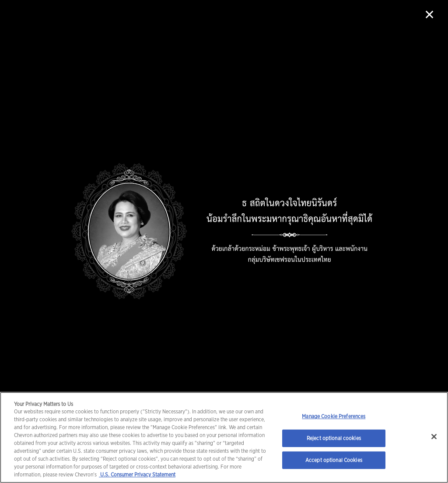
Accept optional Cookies (334, 460)
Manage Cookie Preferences (334, 416)
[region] (224, 437)
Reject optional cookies (334, 438)
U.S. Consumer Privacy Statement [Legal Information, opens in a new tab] (137, 474)
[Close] (434, 437)
